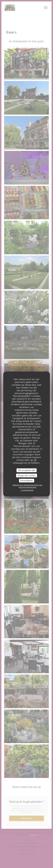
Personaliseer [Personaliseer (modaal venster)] (27, 481)
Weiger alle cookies (27, 475)
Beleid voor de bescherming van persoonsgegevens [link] (27, 486)
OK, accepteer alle (27, 470)
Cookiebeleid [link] (27, 490)
